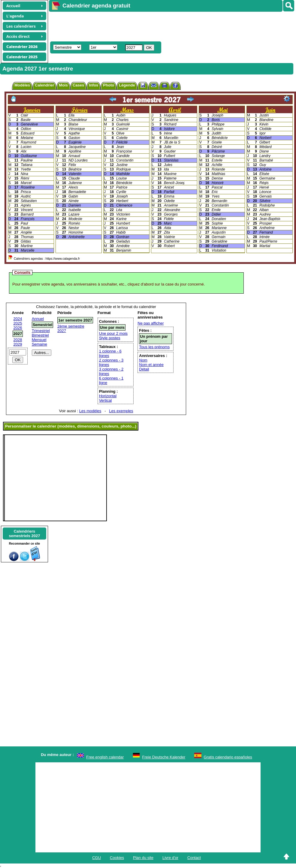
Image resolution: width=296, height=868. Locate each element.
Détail (144, 369)
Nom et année (151, 365)
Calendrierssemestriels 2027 (24, 534)
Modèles (22, 85)
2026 (18, 328)
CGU (97, 858)
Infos (94, 85)
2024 (18, 319)
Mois (63, 85)
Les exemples (121, 411)
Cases (78, 85)
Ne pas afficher (151, 323)
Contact (194, 858)
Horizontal (108, 396)
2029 (18, 344)
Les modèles (90, 411)
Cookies (117, 858)
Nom (143, 360)
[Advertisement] (134, 26)
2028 (18, 340)
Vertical (106, 400)
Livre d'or (170, 858)
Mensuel (39, 340)
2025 (18, 323)
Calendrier (44, 85)
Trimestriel (41, 331)
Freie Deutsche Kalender (164, 757)
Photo (109, 85)
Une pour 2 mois (113, 333)
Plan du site (143, 858)
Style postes (110, 338)
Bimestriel (40, 335)
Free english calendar (105, 757)
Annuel (38, 319)
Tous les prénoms (154, 347)
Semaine (39, 344)
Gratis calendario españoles (228, 757)
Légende (127, 85)
